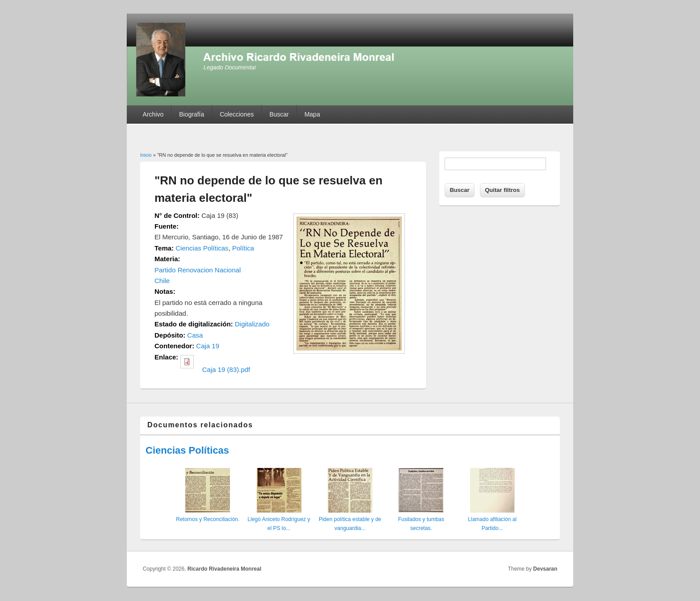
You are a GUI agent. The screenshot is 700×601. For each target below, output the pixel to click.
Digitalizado (252, 324)
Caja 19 (208, 346)
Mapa (312, 114)
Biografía (192, 114)
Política (243, 248)
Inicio (146, 155)
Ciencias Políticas (202, 248)
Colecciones (237, 114)
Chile (162, 281)
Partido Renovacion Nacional (198, 270)
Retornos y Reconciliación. (208, 519)
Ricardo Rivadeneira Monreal (224, 569)
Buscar (279, 114)
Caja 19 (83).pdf (226, 369)
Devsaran (545, 569)
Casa (195, 335)
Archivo (153, 114)
